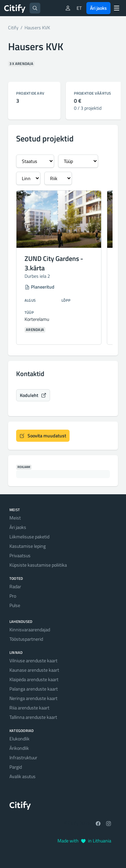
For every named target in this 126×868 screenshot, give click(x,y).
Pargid (16, 767)
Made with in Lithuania (84, 841)
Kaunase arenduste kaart (34, 670)
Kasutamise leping (28, 546)
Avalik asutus (23, 776)
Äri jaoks (98, 8)
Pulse (15, 605)
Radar (15, 586)
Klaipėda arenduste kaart (34, 679)
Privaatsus (20, 555)
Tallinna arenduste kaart (33, 717)
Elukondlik (19, 739)
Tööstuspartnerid (26, 639)
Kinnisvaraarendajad (30, 629)
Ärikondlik (19, 748)
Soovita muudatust (43, 436)
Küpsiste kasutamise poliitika (38, 565)
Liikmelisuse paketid (29, 537)
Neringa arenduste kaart (33, 698)
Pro (13, 596)
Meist (15, 518)
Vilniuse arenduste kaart (33, 660)
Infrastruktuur (23, 757)
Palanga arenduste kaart (34, 689)
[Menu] (117, 8)
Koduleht (33, 395)
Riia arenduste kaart (29, 708)
